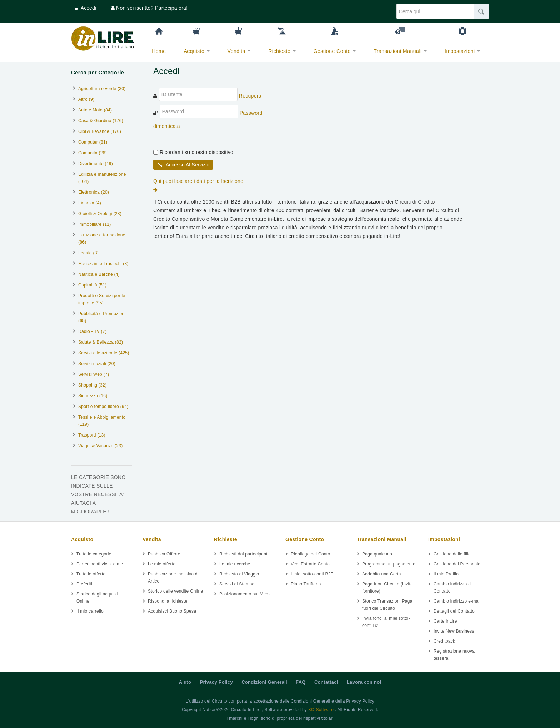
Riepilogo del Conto (310, 554)
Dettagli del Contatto (454, 611)
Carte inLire (445, 621)
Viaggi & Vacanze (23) (101, 446)
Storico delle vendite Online (176, 591)
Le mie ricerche (235, 564)
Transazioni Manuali (400, 51)
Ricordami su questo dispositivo (196, 152)
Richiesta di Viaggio (239, 574)
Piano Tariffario (306, 584)
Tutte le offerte (91, 574)
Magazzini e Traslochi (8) (103, 264)
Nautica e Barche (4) (99, 274)
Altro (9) (86, 99)
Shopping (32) (92, 385)
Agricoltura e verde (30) (102, 89)
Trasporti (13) (92, 435)
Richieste (282, 51)
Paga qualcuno (377, 554)
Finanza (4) (90, 203)
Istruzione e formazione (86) (102, 239)
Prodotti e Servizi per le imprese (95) (102, 299)
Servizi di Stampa (237, 584)
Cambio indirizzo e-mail (457, 601)
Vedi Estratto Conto (310, 564)
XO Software (321, 710)
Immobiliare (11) (95, 224)
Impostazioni (462, 51)
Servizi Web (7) (94, 374)
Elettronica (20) (94, 192)
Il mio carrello (90, 611)
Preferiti (84, 584)
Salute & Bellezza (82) (101, 342)
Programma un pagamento (389, 564)
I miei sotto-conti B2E (312, 574)
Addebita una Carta (382, 574)
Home (159, 51)
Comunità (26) (92, 153)
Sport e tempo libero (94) (103, 407)
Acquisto (197, 51)
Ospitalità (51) (92, 285)
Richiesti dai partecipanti (244, 554)
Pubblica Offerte (164, 554)
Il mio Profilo (446, 574)
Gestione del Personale (457, 564)
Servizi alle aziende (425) (104, 353)
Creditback (444, 641)
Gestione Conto (335, 51)
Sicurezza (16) (93, 396)
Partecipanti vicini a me (100, 564)
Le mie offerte (162, 564)
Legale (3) (88, 253)
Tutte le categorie (94, 554)
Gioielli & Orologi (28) (100, 214)
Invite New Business (454, 631)
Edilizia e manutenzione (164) (102, 178)
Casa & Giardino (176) (101, 121)
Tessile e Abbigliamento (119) (102, 421)
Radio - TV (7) (92, 331)
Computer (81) (93, 142)
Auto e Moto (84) (95, 110)
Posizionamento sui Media (246, 594)
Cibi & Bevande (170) (100, 131)
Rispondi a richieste (168, 601)
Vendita (239, 51)
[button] (86, 8)
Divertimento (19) (96, 164)
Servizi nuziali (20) (97, 364)
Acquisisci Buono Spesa (172, 611)
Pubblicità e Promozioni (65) (102, 317)
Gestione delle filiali (453, 554)
